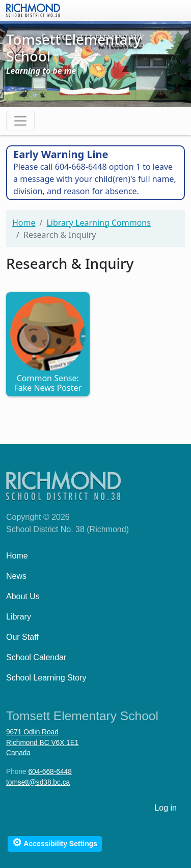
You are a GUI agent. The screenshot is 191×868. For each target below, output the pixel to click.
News (16, 576)
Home (24, 223)
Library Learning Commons (98, 223)
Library (19, 617)
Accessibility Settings (55, 842)
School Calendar (36, 657)
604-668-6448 (50, 772)
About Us (23, 596)
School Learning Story (46, 678)
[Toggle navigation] (20, 121)
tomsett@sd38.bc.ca (38, 782)
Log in (166, 808)
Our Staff (22, 637)
